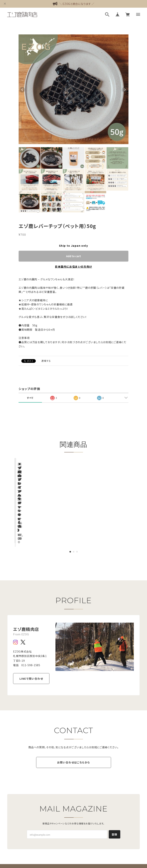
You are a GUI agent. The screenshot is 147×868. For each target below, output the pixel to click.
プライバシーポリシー (50, 859)
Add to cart (73, 256)
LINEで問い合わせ (31, 649)
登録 (115, 812)
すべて (30, 398)
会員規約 (104, 859)
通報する (46, 361)
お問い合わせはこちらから (74, 740)
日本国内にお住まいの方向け (73, 267)
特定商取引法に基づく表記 (80, 859)
